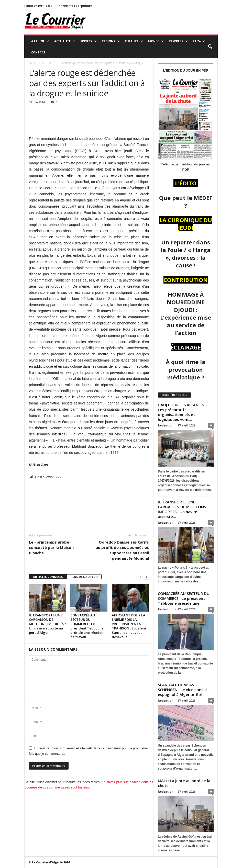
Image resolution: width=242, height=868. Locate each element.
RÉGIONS (111, 41)
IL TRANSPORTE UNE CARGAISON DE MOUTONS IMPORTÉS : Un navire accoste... (182, 509)
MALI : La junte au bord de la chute (184, 783)
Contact (38, 52)
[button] (210, 47)
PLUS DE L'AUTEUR (84, 577)
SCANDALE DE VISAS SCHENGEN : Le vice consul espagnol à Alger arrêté (182, 690)
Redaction (166, 425)
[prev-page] (140, 577)
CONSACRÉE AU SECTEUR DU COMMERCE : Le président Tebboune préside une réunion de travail (87, 626)
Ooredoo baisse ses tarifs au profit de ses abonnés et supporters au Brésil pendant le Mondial (122, 550)
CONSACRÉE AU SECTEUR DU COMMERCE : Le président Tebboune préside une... (184, 598)
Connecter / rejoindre (75, 6)
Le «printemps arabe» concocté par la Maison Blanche (51, 547)
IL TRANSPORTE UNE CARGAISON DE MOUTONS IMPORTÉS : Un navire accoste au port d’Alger (47, 624)
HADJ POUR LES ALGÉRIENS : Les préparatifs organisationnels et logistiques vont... (183, 412)
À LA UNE (40, 41)
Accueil (33, 63)
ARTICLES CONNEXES (48, 577)
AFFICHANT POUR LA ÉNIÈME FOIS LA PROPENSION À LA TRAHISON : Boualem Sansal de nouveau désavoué (129, 626)
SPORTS (89, 41)
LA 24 (199, 41)
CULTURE (134, 41)
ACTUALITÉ (65, 41)
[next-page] (146, 577)
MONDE (156, 41)
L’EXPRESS (178, 41)
